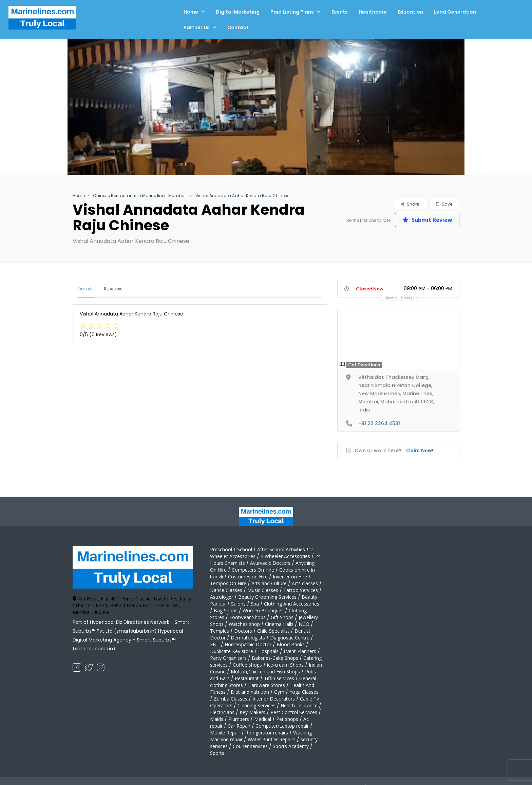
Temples (220, 631)
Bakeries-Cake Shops (275, 658)
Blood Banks (291, 644)
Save (444, 204)
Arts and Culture (269, 583)
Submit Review (427, 220)
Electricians (222, 712)
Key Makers (252, 712)
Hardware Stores (267, 685)
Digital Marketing (238, 12)
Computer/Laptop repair (282, 726)
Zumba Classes (231, 699)
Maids (217, 719)
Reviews (113, 289)
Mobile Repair (225, 733)
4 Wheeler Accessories (285, 556)
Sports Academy (291, 746)
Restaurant (247, 678)
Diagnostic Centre (290, 638)
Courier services (250, 746)
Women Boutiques (263, 610)
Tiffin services (279, 678)
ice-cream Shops (285, 665)
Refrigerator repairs (267, 733)
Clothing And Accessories (292, 604)
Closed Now (370, 289)
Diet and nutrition (250, 692)
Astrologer (222, 597)
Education (410, 12)
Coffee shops (247, 665)
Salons (238, 604)
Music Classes (263, 590)
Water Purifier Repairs (272, 739)
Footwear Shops (248, 617)
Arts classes (305, 583)
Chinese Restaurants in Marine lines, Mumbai (139, 196)
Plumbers (239, 719)
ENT (215, 644)
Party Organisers (228, 658)
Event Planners (300, 651)
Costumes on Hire (248, 577)
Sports (217, 753)
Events (340, 12)
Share (410, 204)
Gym (279, 692)
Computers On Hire (253, 570)
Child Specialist (273, 631)
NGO (304, 624)
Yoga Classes (304, 692)
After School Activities (281, 549)
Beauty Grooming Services (267, 597)
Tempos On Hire (228, 583)
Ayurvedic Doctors (270, 563)
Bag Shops (226, 610)
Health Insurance (299, 705)
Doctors (243, 631)
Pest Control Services (294, 712)
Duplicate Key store (232, 651)
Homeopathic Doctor (248, 644)
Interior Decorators (274, 699)
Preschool (221, 549)
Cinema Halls (279, 624)
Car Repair (239, 726)
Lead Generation (455, 12)
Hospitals (268, 651)
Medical (263, 719)
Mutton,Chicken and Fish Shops (265, 672)
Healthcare (373, 12)
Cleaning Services (256, 705)
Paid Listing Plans (292, 12)
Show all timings (400, 298)
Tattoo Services (301, 590)
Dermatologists (248, 638)
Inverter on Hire (290, 577)
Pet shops (287, 719)
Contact (238, 27)
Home (191, 12)
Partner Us (197, 27)
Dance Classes (226, 590)
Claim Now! (420, 450)
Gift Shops (282, 617)
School (245, 549)
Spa (255, 604)
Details (86, 289)
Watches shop (244, 624)
